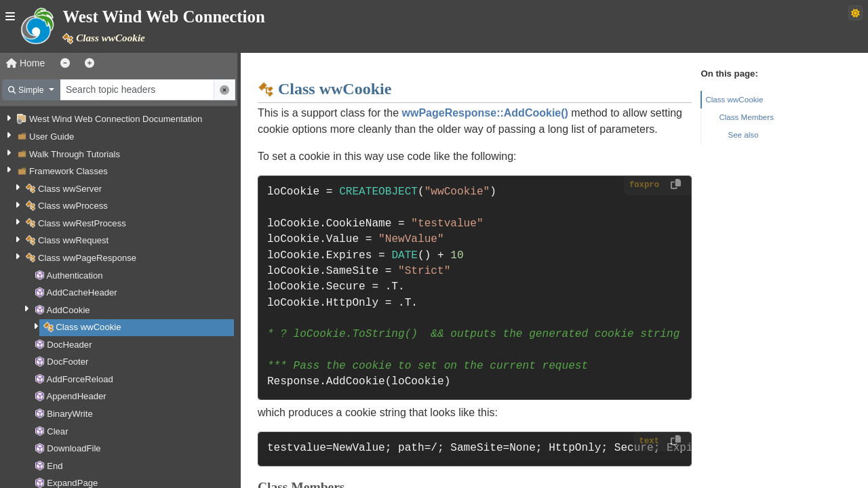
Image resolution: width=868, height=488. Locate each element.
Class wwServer (70, 189)
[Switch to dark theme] (855, 13)
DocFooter (67, 362)
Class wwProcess (73, 206)
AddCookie (68, 310)
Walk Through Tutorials (75, 154)
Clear (57, 431)
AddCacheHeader (81, 292)
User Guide (52, 137)
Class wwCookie (88, 327)
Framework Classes (68, 171)
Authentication (74, 276)
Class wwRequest (73, 240)
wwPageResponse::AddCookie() (485, 113)
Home (25, 63)
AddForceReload (79, 379)
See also (743, 135)
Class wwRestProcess (82, 223)
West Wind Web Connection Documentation (116, 119)
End (55, 466)
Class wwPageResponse (87, 258)
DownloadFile (74, 448)
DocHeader (69, 345)
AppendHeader (76, 396)
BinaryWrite (70, 414)
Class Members (746, 117)
